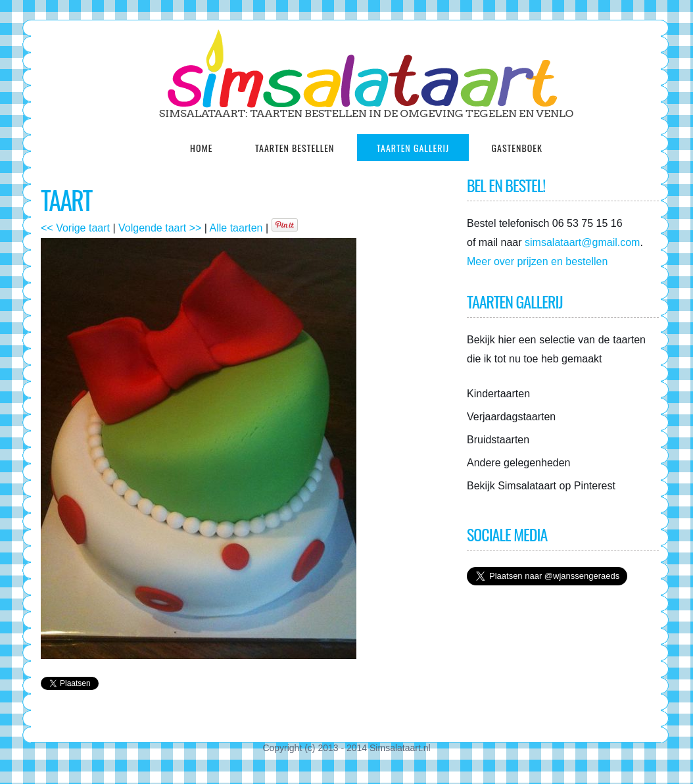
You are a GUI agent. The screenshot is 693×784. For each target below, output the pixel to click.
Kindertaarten (498, 394)
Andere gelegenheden (518, 463)
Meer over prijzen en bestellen (537, 261)
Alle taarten (236, 228)
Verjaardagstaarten (511, 417)
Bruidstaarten (498, 440)
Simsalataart (528, 486)
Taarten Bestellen (295, 148)
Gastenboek (517, 148)
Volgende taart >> (160, 228)
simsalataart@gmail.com (582, 242)
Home (201, 148)
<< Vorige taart (75, 228)
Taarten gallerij (413, 148)
